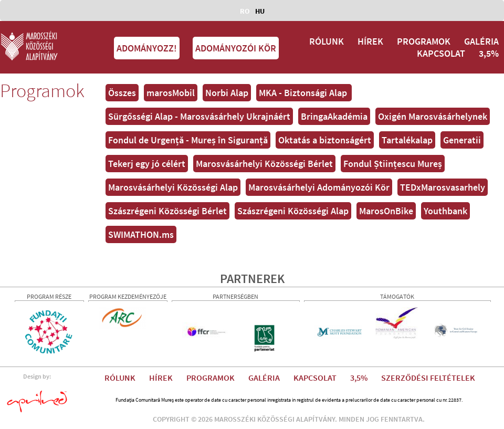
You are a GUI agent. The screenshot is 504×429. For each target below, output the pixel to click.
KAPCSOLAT (441, 53)
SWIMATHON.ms (141, 234)
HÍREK (370, 41)
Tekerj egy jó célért (147, 164)
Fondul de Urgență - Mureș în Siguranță (188, 140)
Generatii (462, 140)
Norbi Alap (227, 93)
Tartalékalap (407, 140)
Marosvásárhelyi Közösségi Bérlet (264, 164)
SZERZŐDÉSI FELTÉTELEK (428, 378)
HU (260, 11)
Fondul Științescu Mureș (393, 164)
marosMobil (171, 93)
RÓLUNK (327, 41)
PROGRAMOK (424, 41)
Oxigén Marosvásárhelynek (433, 116)
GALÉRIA (481, 41)
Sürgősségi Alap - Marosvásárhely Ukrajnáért (199, 116)
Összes (122, 93)
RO (245, 11)
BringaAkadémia (334, 116)
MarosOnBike (386, 211)
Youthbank (445, 211)
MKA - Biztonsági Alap (304, 93)
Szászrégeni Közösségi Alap (293, 211)
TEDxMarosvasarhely (443, 187)
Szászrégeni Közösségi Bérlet (167, 211)
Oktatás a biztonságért (325, 140)
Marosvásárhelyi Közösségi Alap (173, 187)
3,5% (489, 53)
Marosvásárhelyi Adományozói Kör (319, 187)
